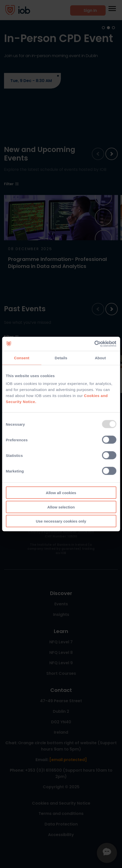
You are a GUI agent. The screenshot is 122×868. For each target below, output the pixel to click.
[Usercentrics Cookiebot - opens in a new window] (94, 344)
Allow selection (61, 507)
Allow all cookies (61, 493)
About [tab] (100, 358)
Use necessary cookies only (61, 521)
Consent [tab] (22, 358)
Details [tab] (61, 358)
